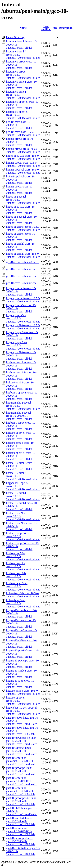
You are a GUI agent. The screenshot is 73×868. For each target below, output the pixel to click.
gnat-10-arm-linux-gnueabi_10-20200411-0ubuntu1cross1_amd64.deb (22, 781)
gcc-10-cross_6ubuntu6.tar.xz (22, 269)
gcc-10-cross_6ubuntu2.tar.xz (22, 262)
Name (23, 28)
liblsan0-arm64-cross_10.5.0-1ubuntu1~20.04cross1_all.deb (23, 595)
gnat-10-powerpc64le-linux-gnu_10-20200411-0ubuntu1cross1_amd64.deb (22, 741)
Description (66, 28)
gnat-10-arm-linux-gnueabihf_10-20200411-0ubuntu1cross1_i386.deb (20, 791)
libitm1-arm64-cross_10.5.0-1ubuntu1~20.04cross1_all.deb (23, 150)
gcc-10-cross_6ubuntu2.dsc (21, 283)
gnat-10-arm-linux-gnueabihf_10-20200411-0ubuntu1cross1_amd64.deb (22, 761)
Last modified (46, 28)
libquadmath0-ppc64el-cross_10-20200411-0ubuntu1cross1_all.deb (19, 416)
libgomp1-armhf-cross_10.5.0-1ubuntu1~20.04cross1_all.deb (23, 300)
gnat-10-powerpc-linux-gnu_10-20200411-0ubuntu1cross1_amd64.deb (22, 771)
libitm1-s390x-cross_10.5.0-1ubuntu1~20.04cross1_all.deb (23, 164)
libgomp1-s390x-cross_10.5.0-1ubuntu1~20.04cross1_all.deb (23, 327)
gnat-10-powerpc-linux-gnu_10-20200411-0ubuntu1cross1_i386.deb (20, 841)
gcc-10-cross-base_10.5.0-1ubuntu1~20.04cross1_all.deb (23, 133)
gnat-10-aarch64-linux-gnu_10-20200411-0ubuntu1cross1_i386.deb (20, 821)
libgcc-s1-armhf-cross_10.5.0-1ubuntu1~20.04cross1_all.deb (23, 255)
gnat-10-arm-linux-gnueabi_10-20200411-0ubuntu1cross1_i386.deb (20, 831)
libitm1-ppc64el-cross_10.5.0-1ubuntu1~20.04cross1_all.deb (23, 171)
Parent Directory (15, 37)
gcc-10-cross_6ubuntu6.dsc (21, 276)
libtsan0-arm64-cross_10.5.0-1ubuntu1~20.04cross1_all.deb (23, 692)
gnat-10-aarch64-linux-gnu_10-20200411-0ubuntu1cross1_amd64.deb (22, 751)
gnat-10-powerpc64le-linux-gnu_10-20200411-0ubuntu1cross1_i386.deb (22, 801)
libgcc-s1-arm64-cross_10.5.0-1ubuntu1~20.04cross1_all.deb (23, 228)
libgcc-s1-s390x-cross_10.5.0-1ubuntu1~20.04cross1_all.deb (23, 157)
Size (55, 28)
